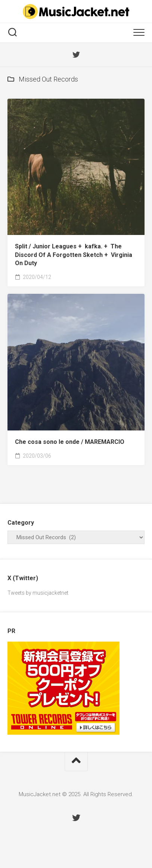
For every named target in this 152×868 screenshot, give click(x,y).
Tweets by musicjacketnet (38, 593)
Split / (74, 255)
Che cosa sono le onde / (70, 442)
